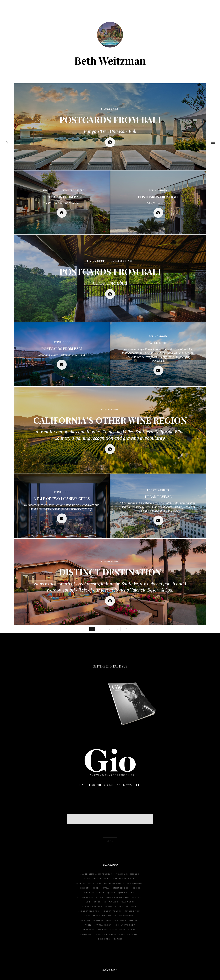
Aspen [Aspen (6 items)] (98, 879)
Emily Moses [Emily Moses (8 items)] (121, 888)
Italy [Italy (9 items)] (101, 893)
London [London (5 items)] (111, 906)
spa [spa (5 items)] (123, 934)
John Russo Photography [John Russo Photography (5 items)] (124, 897)
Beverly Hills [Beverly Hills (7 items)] (86, 883)
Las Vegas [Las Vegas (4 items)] (128, 902)
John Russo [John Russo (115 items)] (127, 893)
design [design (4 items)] (84, 888)
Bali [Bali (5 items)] (108, 879)
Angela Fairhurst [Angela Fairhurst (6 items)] (128, 874)
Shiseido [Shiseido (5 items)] (88, 934)
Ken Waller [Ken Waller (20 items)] (111, 902)
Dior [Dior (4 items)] (96, 888)
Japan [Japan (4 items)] (112, 893)
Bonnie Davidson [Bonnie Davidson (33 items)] (110, 883)
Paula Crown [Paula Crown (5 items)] (104, 925)
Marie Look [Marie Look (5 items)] (133, 911)
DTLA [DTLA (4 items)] (106, 888)
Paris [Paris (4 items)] (88, 925)
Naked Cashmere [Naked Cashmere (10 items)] (93, 920)
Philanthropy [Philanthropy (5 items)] (126, 925)
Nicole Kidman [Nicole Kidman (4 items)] (117, 920)
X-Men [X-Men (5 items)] (118, 939)
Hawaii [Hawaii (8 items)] (90, 893)
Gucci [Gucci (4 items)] (136, 888)
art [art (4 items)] (88, 879)
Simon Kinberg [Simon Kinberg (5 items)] (107, 934)
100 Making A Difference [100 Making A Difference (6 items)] (96, 874)
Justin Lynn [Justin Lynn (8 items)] (92, 902)
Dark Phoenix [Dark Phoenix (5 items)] (134, 883)
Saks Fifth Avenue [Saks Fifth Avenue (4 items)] (124, 930)
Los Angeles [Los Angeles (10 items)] (128, 906)
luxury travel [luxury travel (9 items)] (112, 911)
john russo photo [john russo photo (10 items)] (91, 897)
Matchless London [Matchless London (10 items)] (98, 916)
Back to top (110, 970)
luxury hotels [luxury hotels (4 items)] (89, 911)
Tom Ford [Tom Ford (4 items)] (104, 939)
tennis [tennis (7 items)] (133, 934)
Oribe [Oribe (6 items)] (134, 920)
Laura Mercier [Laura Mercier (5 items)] (93, 906)
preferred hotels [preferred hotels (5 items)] (96, 930)
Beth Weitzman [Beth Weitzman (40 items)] (125, 879)
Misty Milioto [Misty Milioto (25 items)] (124, 916)
